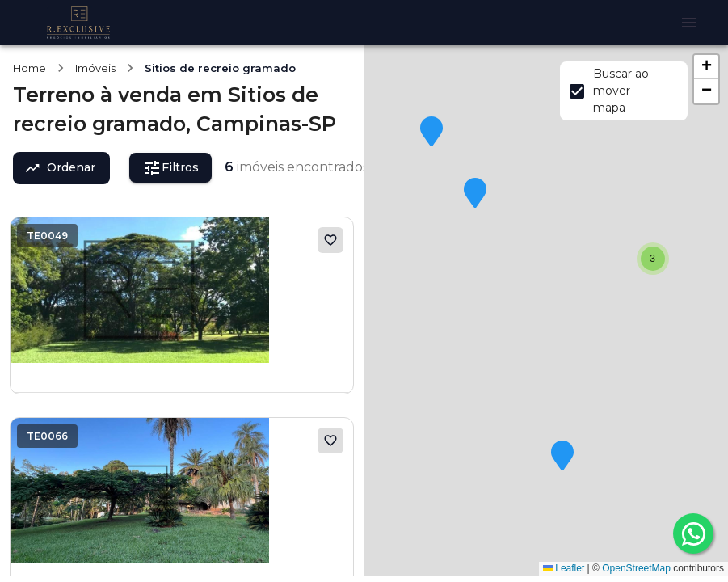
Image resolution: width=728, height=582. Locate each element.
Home (29, 68)
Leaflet (564, 568)
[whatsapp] (693, 533)
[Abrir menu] (689, 23)
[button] (562, 457)
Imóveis (95, 68)
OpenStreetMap (636, 568)
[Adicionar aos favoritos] (330, 240)
